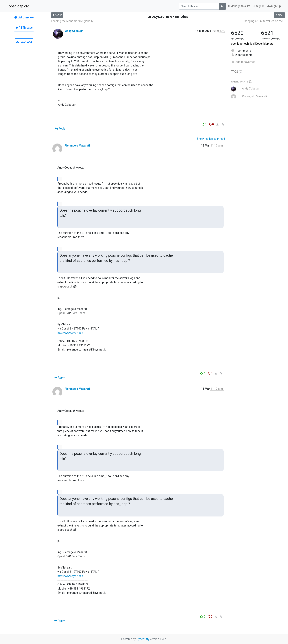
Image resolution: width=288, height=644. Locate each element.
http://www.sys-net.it (70, 333)
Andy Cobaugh (74, 31)
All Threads (24, 28)
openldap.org (19, 6)
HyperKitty (143, 639)
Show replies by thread (211, 139)
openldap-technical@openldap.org (252, 44)
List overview (24, 17)
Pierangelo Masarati (77, 146)
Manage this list (239, 6)
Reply (60, 129)
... (60, 179)
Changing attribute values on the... (264, 21)
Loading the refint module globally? (73, 21)
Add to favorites (243, 62)
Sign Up (274, 6)
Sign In (259, 6)
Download (24, 42)
